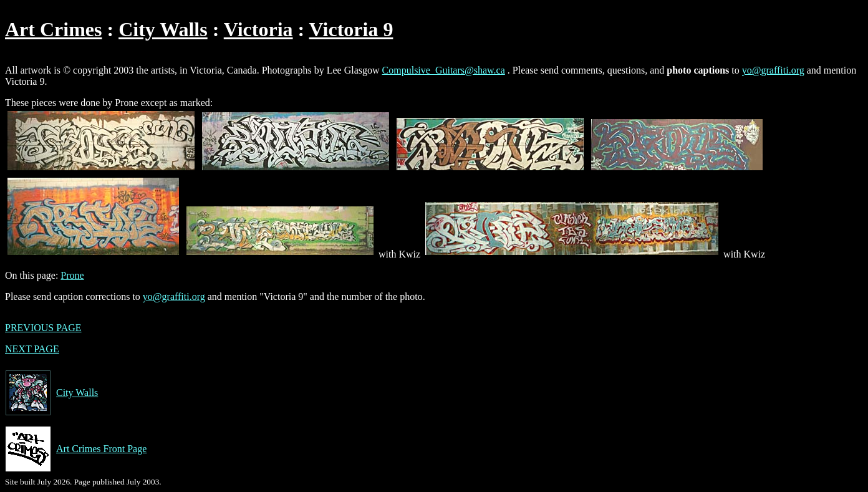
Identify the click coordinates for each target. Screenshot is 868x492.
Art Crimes (53, 29)
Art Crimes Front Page (76, 449)
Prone (72, 275)
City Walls (163, 29)
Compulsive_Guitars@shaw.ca (444, 70)
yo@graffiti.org (773, 70)
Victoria (258, 29)
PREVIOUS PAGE (43, 328)
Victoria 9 (351, 29)
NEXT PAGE (32, 349)
